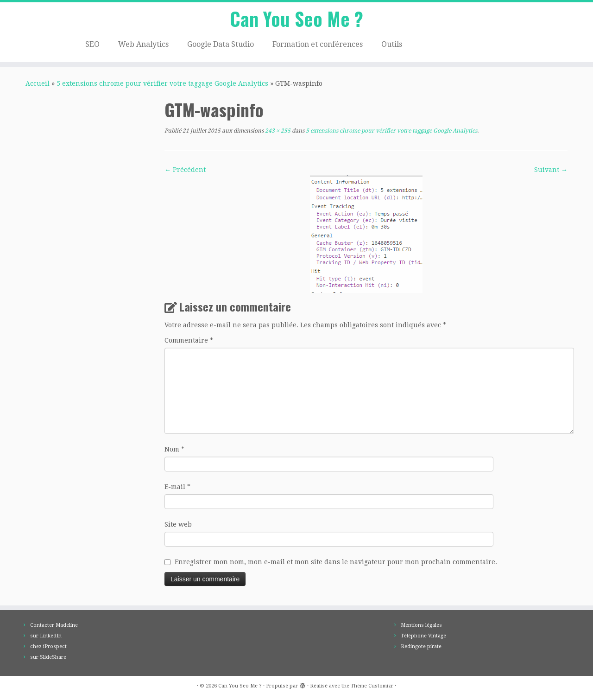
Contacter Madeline (54, 625)
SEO (92, 44)
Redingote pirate (421, 646)
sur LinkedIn (46, 636)
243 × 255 (277, 131)
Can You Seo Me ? (296, 19)
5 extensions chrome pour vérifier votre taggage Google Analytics (162, 83)
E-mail (177, 487)
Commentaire (189, 340)
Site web (178, 524)
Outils (392, 44)
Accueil (38, 83)
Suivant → (551, 170)
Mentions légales (421, 625)
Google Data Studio (221, 44)
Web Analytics (143, 44)
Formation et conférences (318, 44)
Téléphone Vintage (423, 636)
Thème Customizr (372, 686)
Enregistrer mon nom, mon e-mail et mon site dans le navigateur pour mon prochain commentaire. (336, 562)
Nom (174, 449)
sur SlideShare (48, 657)
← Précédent (185, 170)
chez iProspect (48, 646)
